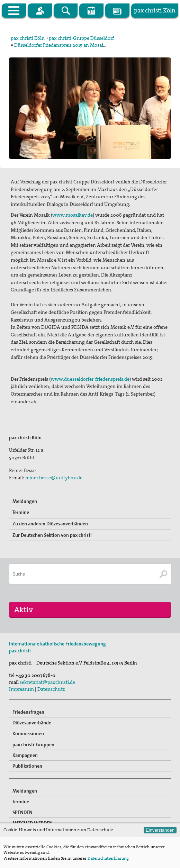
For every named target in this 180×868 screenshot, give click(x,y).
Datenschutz (51, 689)
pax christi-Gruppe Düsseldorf (81, 38)
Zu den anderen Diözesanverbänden (50, 524)
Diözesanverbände (32, 723)
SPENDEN (22, 812)
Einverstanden (160, 830)
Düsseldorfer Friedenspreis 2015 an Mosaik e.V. (64, 45)
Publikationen (27, 766)
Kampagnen (25, 755)
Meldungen (25, 501)
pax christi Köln (28, 38)
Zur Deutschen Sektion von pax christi (52, 535)
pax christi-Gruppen (33, 744)
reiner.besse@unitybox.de (54, 478)
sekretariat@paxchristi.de (47, 682)
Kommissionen (28, 733)
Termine (21, 512)
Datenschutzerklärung (108, 858)
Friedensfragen (28, 712)
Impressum (21, 689)
